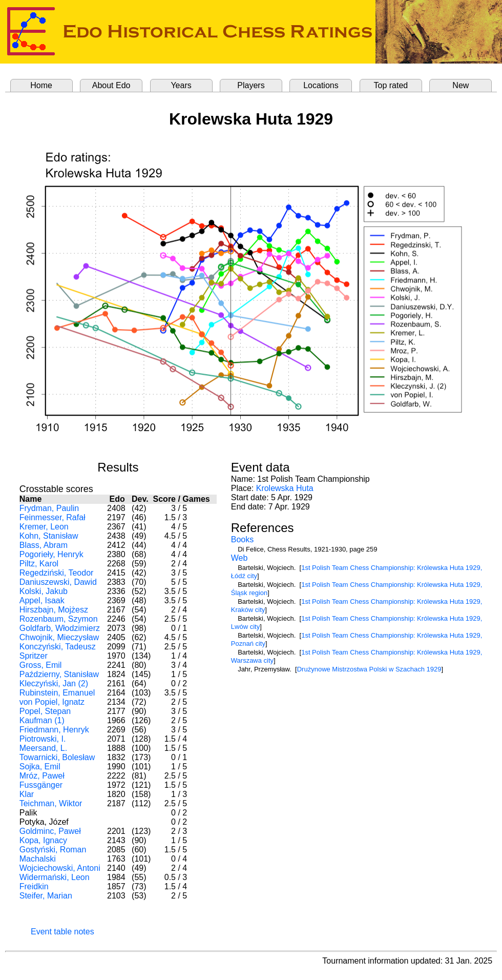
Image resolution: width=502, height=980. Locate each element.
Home (41, 85)
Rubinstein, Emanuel (57, 693)
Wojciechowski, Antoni (60, 868)
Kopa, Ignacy (43, 840)
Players (251, 85)
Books (242, 539)
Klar (27, 794)
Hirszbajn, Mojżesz (54, 610)
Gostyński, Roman (53, 850)
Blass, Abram (44, 545)
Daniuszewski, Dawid (58, 582)
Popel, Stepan (45, 711)
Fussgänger (41, 785)
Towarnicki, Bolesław (57, 757)
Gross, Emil (41, 665)
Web (239, 558)
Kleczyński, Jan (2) (54, 683)
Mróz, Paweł (42, 776)
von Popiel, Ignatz (52, 702)
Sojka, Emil (40, 767)
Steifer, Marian (46, 896)
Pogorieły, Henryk (51, 554)
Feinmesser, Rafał (53, 517)
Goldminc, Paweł (50, 831)
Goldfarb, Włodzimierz (60, 628)
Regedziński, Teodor (57, 573)
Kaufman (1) (42, 720)
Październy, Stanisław (59, 674)
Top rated (391, 85)
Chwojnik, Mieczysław (59, 637)
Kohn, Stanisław (49, 536)
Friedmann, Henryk (54, 730)
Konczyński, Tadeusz (58, 647)
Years (181, 85)
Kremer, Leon (44, 527)
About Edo (111, 85)
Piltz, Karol (39, 564)
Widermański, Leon (55, 877)
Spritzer (34, 656)
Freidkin (34, 886)
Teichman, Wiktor (51, 803)
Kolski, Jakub (44, 591)
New (461, 85)
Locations (321, 85)
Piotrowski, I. (43, 739)
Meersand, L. (43, 748)
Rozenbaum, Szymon (59, 619)
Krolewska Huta (285, 488)
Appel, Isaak (42, 600)
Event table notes (62, 932)
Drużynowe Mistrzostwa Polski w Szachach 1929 (369, 669)
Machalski (38, 859)
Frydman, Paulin (49, 508)
